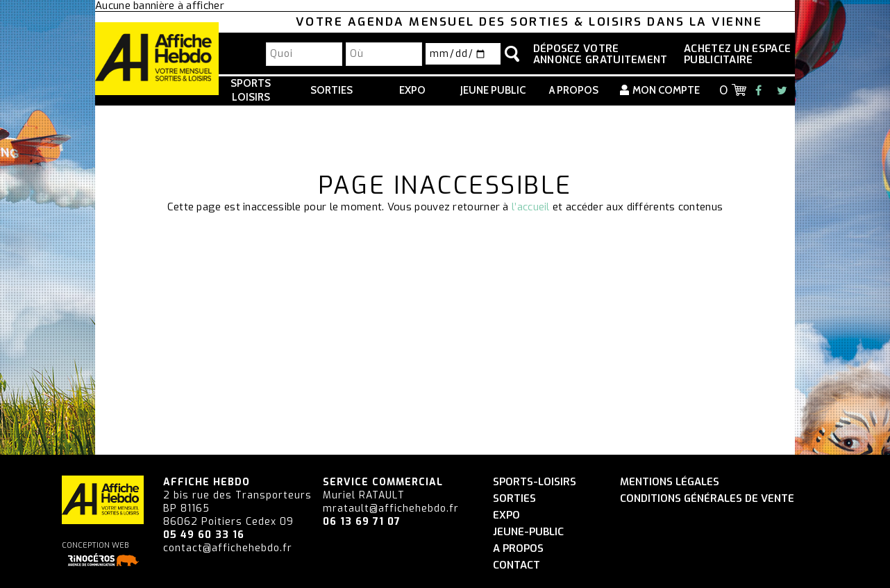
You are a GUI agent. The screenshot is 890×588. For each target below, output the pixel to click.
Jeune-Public (528, 532)
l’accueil (531, 207)
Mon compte (666, 90)
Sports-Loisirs (535, 482)
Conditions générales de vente (707, 499)
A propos (574, 90)
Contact (517, 565)
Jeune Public (493, 90)
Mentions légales (670, 482)
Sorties (331, 90)
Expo (412, 90)
